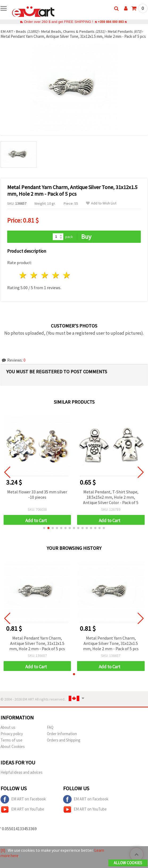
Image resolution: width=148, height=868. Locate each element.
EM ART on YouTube (22, 814)
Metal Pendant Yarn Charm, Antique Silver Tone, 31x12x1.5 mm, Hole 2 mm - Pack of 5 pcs (37, 648)
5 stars (67, 280)
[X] (3, 850)
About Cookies (13, 752)
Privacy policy (12, 739)
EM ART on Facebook (23, 804)
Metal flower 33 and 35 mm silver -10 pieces (37, 499)
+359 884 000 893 (111, 22)
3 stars (45, 280)
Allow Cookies (128, 863)
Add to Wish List (101, 208)
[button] (44, 533)
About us (8, 732)
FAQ (50, 732)
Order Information (62, 739)
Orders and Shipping (64, 745)
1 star (23, 280)
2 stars (34, 280)
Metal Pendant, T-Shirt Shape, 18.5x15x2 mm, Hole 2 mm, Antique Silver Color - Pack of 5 (111, 502)
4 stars (56, 280)
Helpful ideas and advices (22, 777)
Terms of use (11, 745)
